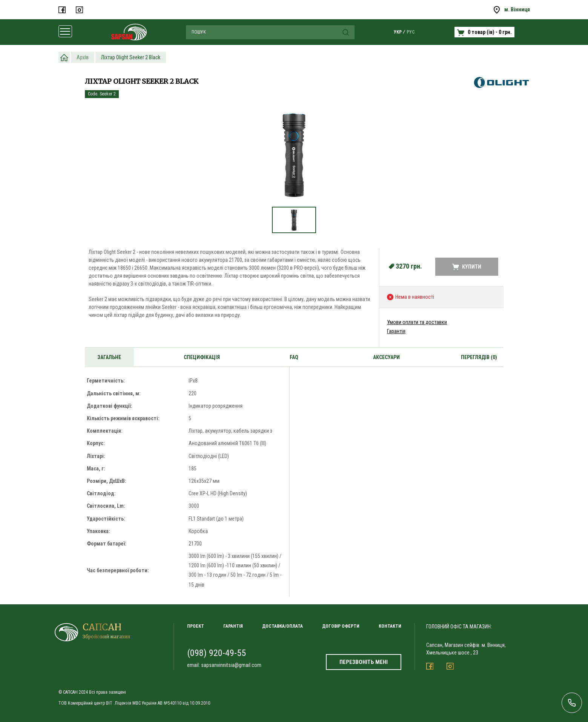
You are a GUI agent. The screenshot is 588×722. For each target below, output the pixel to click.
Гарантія (396, 331)
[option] (294, 159)
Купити (467, 267)
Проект (196, 626)
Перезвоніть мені (364, 662)
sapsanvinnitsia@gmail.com (231, 665)
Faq (294, 357)
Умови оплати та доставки (417, 322)
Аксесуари (386, 357)
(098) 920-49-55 (216, 653)
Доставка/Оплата (282, 626)
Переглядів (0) (479, 357)
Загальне (109, 357)
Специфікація (202, 357)
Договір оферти (341, 626)
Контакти (390, 626)
